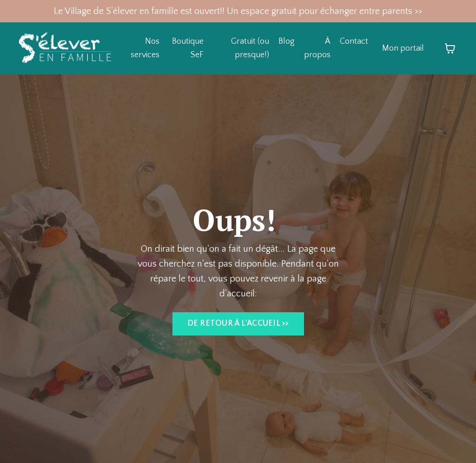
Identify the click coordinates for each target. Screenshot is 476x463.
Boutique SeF (188, 48)
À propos (317, 48)
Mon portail (403, 48)
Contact (354, 41)
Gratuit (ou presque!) (250, 48)
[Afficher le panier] (450, 48)
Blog (287, 41)
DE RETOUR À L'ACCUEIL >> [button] (238, 323)
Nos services (145, 48)
